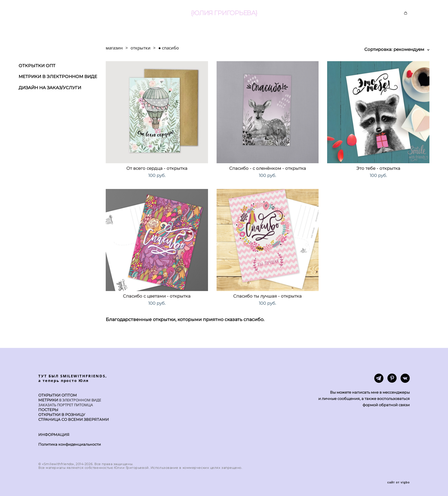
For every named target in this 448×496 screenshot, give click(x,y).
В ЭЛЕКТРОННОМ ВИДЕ (80, 400)
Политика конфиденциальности (70, 444)
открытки (141, 48)
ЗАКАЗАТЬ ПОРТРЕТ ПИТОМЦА (66, 405)
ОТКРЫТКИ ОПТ (37, 66)
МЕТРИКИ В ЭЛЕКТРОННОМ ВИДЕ (58, 76)
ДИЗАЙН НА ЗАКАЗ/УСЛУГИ (50, 88)
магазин (114, 48)
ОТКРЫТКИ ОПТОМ (58, 395)
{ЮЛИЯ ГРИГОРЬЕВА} (224, 13)
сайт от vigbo (399, 483)
